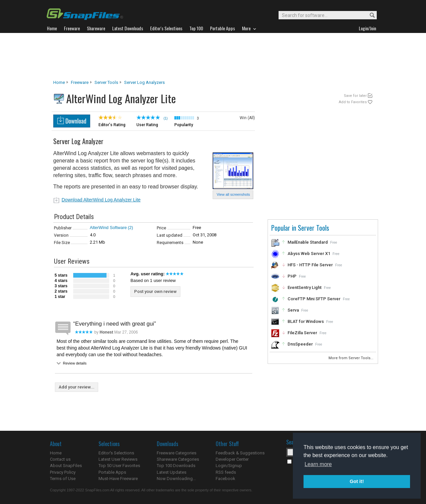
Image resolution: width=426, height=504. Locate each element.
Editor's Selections (116, 453)
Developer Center (232, 459)
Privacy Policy (63, 472)
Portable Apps (112, 472)
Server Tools (106, 82)
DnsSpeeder (300, 344)
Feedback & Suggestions (240, 453)
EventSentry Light (305, 287)
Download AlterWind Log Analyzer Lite (101, 200)
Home (59, 82)
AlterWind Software (108, 228)
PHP (292, 276)
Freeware (80, 82)
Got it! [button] (357, 481)
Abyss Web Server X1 (309, 253)
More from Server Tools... (351, 358)
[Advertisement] (213, 56)
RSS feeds (226, 472)
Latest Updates (172, 472)
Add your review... (77, 387)
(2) (130, 228)
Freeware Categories (177, 453)
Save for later (355, 96)
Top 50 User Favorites (119, 466)
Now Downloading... (176, 479)
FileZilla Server (302, 333)
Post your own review (155, 291)
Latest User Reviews (118, 459)
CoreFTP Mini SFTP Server (314, 299)
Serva (293, 310)
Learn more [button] (318, 464)
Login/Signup (229, 466)
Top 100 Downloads (176, 466)
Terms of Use (63, 479)
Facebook (225, 479)
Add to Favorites (353, 102)
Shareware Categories (178, 459)
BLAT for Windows (306, 321)
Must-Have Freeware (118, 479)
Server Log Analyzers (144, 82)
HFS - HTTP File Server (310, 265)
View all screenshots (233, 194)
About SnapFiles (66, 466)
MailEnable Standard (308, 242)
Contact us (60, 459)
